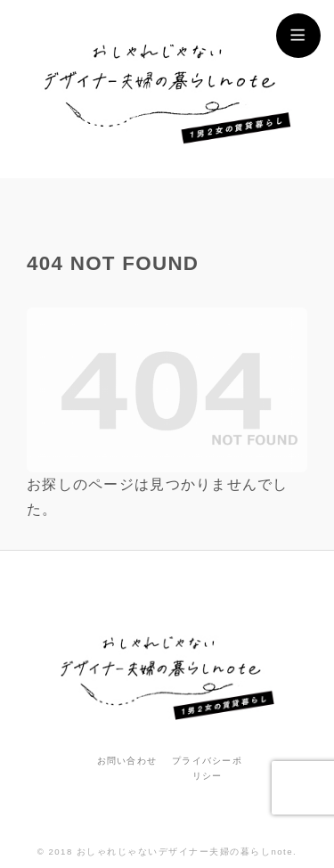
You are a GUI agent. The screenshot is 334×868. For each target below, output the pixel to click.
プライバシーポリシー (207, 768)
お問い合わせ (127, 761)
